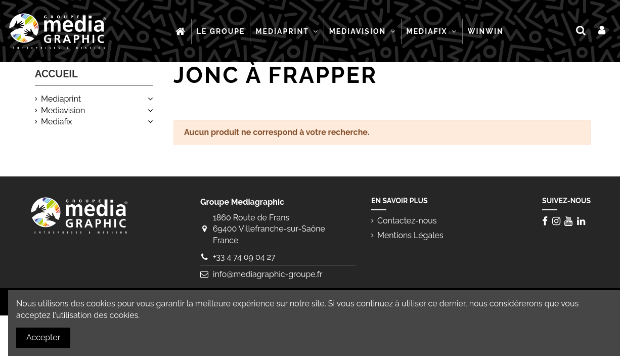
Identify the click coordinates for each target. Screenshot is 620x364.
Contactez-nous (407, 221)
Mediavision (63, 110)
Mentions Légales (410, 235)
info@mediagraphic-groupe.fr (268, 274)
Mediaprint (61, 99)
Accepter (43, 337)
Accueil (56, 74)
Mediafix (57, 122)
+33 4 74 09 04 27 (244, 257)
